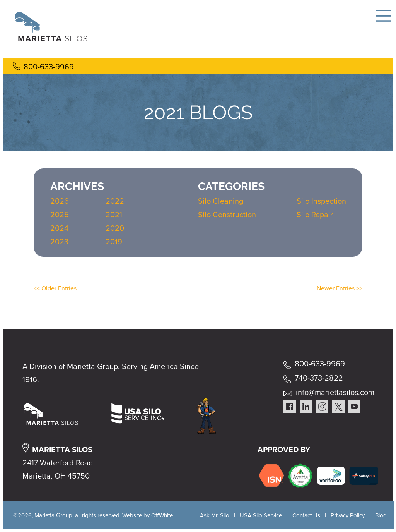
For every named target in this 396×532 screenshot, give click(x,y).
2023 (59, 242)
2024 (59, 228)
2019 (114, 242)
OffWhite (162, 515)
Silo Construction (227, 215)
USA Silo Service (261, 515)
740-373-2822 (319, 378)
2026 (60, 201)
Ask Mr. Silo (215, 515)
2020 (115, 228)
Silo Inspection (321, 201)
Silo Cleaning (221, 201)
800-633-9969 (49, 67)
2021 (114, 215)
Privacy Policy (348, 515)
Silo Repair (315, 215)
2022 (115, 201)
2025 (60, 215)
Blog (381, 515)
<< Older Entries (55, 288)
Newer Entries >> (340, 288)
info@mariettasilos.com (335, 392)
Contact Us (306, 515)
